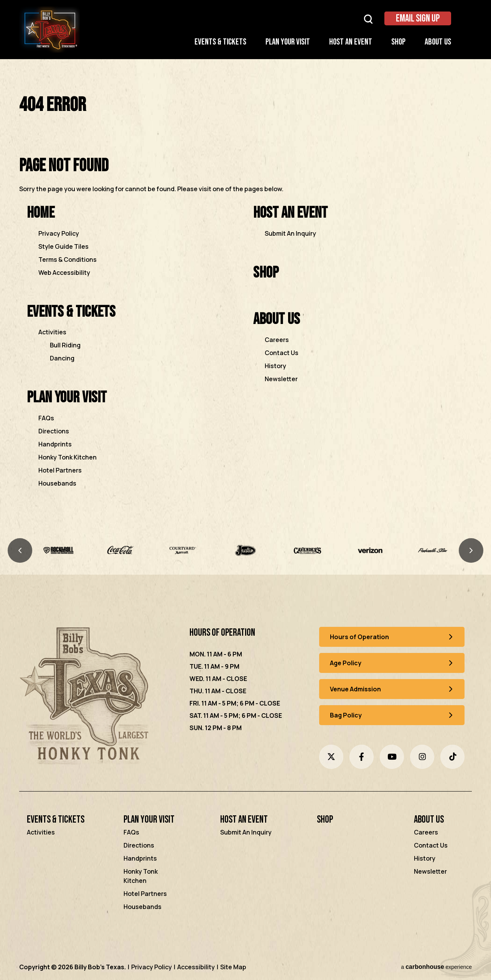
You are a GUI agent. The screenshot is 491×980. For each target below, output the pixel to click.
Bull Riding (65, 345)
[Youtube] (392, 757)
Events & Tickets (220, 42)
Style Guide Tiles (63, 246)
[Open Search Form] (368, 19)
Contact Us (282, 353)
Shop (398, 42)
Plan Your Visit (288, 42)
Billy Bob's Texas (49, 30)
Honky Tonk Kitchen (68, 457)
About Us (438, 42)
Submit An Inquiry (290, 233)
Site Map (233, 967)
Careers (277, 340)
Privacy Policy (59, 233)
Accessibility (196, 967)
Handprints (55, 444)
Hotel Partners (60, 470)
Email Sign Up (418, 19)
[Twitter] (331, 757)
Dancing (62, 358)
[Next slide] (471, 550)
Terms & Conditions (68, 259)
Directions (54, 431)
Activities (52, 332)
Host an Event (351, 42)
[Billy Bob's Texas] (86, 697)
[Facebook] (362, 757)
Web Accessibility (64, 273)
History (275, 366)
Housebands (57, 483)
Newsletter (281, 379)
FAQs (46, 418)
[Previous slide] (20, 550)
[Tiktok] (452, 757)
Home (41, 213)
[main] (245, 302)
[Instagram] (422, 757)
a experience (436, 967)
